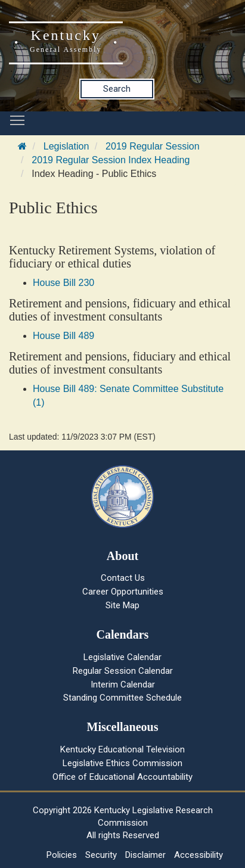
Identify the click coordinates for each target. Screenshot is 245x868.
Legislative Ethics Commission (123, 763)
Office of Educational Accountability (123, 777)
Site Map (123, 605)
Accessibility (199, 855)
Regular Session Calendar (123, 671)
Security (101, 855)
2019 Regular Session (152, 146)
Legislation (66, 146)
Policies (62, 855)
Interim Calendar (123, 685)
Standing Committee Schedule (123, 698)
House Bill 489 (63, 336)
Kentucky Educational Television (123, 749)
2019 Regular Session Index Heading (111, 160)
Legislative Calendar (123, 657)
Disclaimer (145, 855)
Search (117, 89)
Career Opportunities (123, 592)
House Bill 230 (63, 283)
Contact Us (123, 578)
